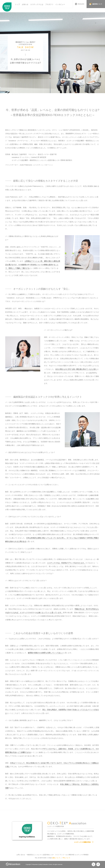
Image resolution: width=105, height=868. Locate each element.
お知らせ (25, 4)
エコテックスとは (37, 4)
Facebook (98, 864)
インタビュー (60, 4)
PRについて (66, 858)
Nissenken (13, 864)
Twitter (94, 864)
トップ (17, 4)
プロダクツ (49, 4)
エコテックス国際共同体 (7, 7)
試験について (56, 858)
